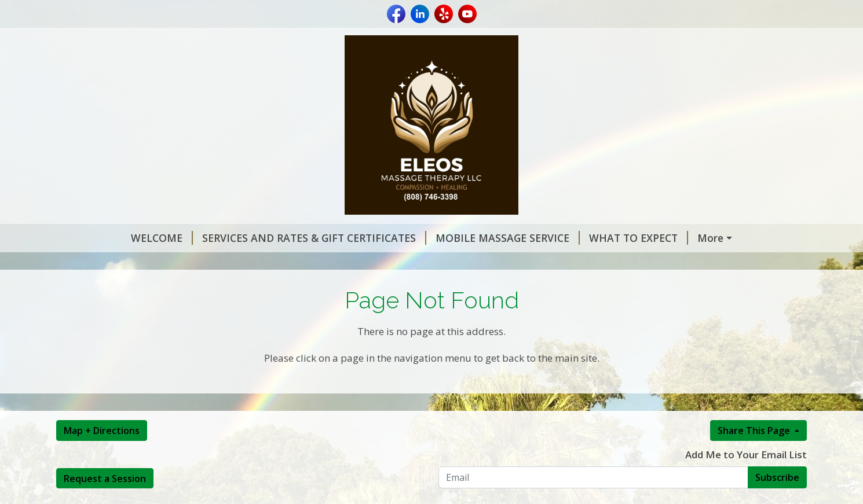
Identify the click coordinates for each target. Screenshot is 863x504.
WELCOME (96, 238)
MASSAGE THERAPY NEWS (136, 263)
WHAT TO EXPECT (573, 238)
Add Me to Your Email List (746, 479)
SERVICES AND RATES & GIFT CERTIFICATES (249, 238)
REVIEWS (237, 263)
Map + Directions (102, 455)
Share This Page (755, 455)
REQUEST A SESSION (688, 238)
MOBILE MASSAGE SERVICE (442, 238)
